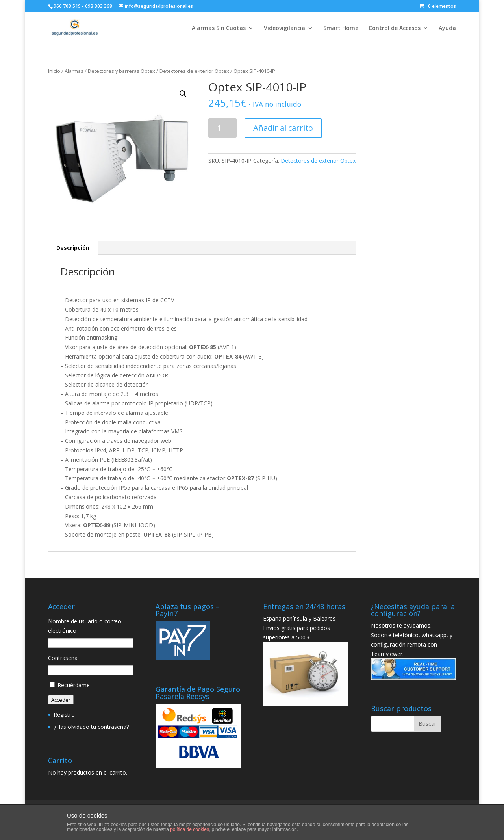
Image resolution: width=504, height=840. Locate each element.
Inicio (54, 71)
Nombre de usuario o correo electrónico (85, 626)
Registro (64, 715)
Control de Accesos (395, 28)
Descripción (73, 248)
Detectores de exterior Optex (194, 71)
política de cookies (190, 829)
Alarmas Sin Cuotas (219, 28)
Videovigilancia (284, 28)
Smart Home (341, 28)
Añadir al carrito (283, 128)
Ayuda (447, 28)
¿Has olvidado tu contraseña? (91, 727)
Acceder (61, 700)
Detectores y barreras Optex (121, 71)
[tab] (73, 248)
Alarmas (74, 71)
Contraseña (63, 658)
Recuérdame (74, 685)
